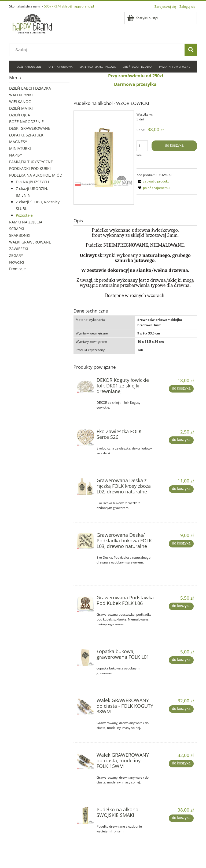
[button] (153, 181)
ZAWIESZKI (19, 249)
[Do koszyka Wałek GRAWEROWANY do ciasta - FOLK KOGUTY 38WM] (181, 709)
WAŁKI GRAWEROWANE (30, 242)
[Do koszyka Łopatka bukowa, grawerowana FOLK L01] (181, 660)
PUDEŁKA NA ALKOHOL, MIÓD (36, 175)
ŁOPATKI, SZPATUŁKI (27, 135)
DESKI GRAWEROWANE (30, 128)
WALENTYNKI (21, 95)
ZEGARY (16, 255)
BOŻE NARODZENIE (26, 122)
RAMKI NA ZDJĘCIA (26, 222)
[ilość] (142, 146)
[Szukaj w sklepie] (98, 50)
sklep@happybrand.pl (78, 6)
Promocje (17, 269)
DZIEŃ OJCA (20, 115)
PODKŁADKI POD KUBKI (30, 168)
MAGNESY (18, 142)
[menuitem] (29, 67)
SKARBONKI (20, 235)
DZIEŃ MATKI (21, 108)
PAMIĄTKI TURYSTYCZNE (31, 162)
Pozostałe (24, 215)
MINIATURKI (20, 148)
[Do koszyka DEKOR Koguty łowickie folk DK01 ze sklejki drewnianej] (181, 389)
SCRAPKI (17, 229)
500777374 (52, 6)
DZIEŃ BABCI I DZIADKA (30, 88)
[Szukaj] (191, 50)
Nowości (17, 262)
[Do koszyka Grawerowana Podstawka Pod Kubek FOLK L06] (181, 606)
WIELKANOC (20, 102)
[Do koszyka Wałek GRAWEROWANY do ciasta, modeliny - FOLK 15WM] (181, 764)
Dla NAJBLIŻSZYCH (32, 182)
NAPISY (16, 155)
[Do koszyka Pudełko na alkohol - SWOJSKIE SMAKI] (181, 818)
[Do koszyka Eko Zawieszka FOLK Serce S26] (181, 440)
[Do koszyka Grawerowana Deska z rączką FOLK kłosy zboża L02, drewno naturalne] (181, 489)
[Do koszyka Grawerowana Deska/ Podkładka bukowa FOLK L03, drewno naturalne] (181, 544)
